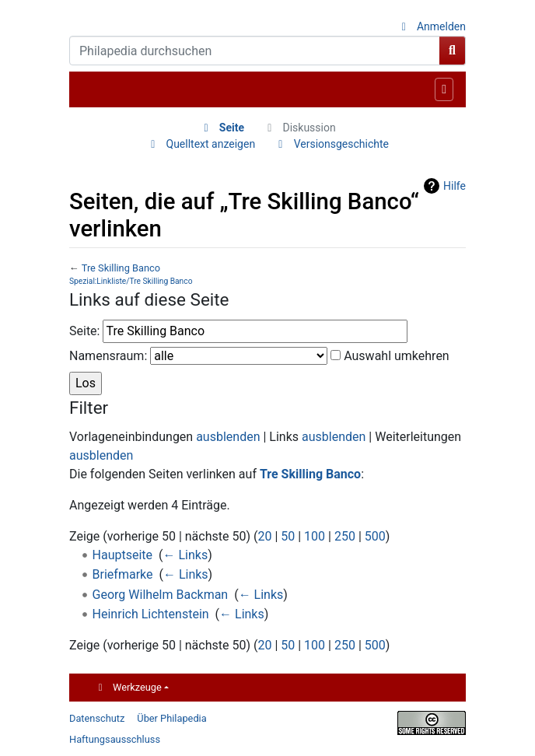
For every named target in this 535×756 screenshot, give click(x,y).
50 (288, 536)
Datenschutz (97, 718)
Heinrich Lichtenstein (151, 614)
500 (375, 536)
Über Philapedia (171, 718)
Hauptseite (123, 555)
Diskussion (309, 128)
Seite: (84, 331)
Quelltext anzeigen (211, 144)
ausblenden (228, 437)
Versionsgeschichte (341, 144)
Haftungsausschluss (115, 739)
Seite (232, 128)
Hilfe (455, 186)
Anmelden (441, 26)
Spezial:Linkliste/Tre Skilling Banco (131, 281)
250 (345, 536)
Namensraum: (108, 356)
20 (264, 536)
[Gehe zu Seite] (453, 51)
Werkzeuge (137, 687)
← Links (186, 555)
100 (315, 536)
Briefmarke (123, 574)
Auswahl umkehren (397, 356)
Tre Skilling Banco (121, 268)
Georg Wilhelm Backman (161, 595)
